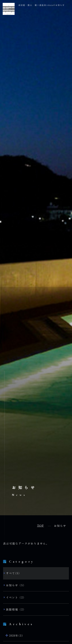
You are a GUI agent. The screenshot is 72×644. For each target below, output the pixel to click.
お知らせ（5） (16, 585)
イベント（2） (16, 597)
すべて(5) (13, 573)
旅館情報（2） (16, 609)
